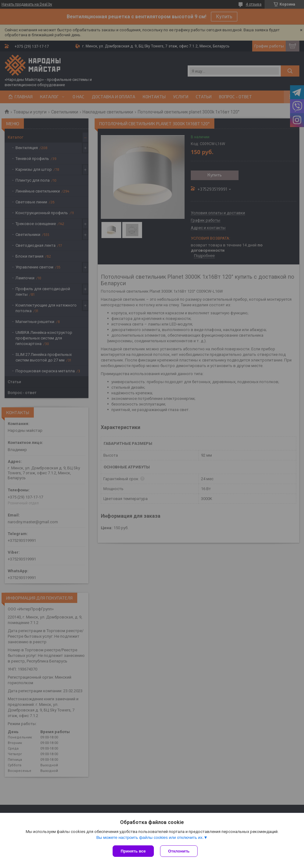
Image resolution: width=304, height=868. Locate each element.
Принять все (133, 851)
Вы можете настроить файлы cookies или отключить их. (150, 837)
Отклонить (179, 851)
